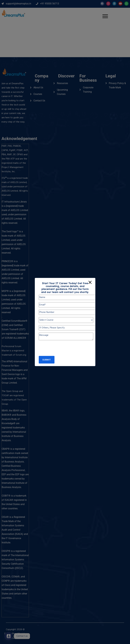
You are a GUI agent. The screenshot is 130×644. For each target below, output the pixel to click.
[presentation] (62, 350)
